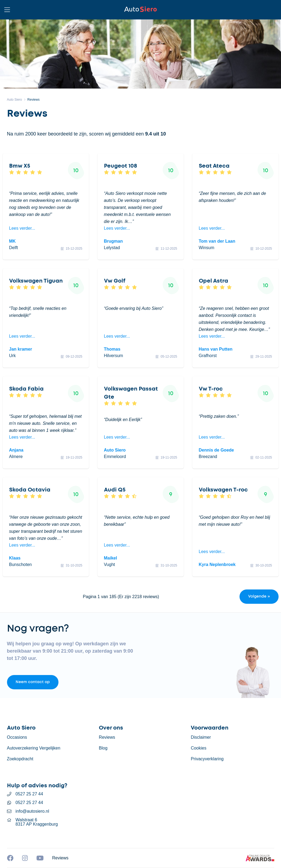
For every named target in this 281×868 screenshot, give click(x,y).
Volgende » (259, 596)
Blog (103, 748)
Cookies (199, 748)
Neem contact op (33, 682)
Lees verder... (22, 228)
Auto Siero (15, 100)
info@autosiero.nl (32, 811)
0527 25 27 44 (29, 794)
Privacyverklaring (207, 759)
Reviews (34, 100)
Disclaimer (201, 737)
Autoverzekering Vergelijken (34, 748)
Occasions (17, 737)
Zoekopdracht (20, 759)
